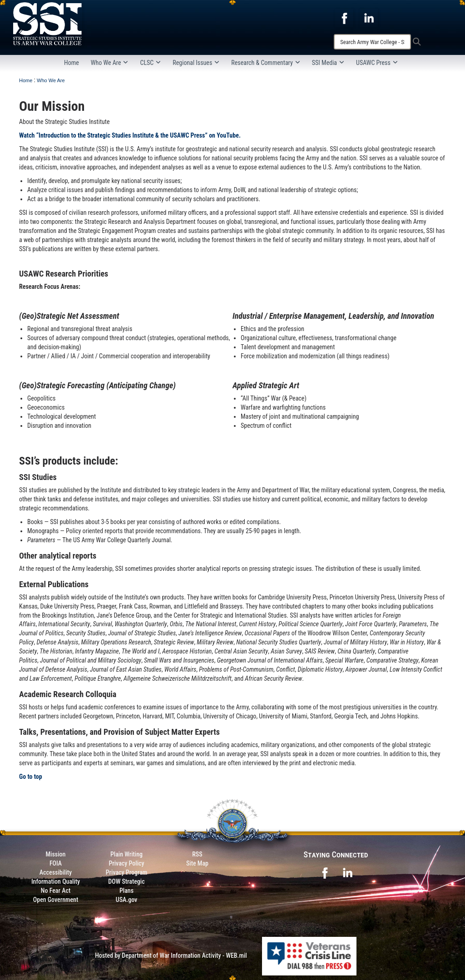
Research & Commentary (266, 63)
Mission (56, 854)
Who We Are (110, 63)
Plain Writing (126, 854)
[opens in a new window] (344, 18)
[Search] (372, 42)
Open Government (56, 900)
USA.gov (127, 900)
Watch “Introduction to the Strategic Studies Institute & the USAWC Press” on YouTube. (130, 135)
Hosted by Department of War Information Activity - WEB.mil (171, 955)
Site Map (197, 863)
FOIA (56, 863)
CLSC (150, 63)
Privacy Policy (126, 863)
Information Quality (56, 881)
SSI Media (328, 63)
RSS (197, 854)
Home (72, 63)
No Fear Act (56, 891)
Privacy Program (127, 872)
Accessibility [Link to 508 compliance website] (56, 872)
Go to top (31, 777)
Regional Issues (196, 63)
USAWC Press (377, 63)
